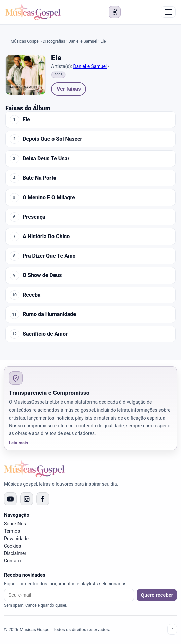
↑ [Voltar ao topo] (172, 629)
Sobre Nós (15, 524)
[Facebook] (43, 499)
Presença (34, 217)
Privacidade (16, 539)
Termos (12, 531)
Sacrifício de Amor (45, 334)
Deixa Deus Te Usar (46, 159)
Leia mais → (21, 443)
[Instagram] (27, 499)
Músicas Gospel (25, 41)
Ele (26, 120)
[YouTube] (10, 499)
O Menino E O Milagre (49, 198)
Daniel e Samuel (83, 41)
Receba (32, 295)
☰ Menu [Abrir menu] (168, 12)
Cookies (12, 546)
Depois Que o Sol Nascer (52, 139)
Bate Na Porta (39, 178)
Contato (12, 561)
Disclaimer (15, 553)
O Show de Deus (42, 275)
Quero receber (157, 595)
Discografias (54, 41)
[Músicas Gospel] (33, 12)
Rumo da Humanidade (49, 314)
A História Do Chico (46, 237)
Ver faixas (69, 89)
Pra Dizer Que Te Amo (49, 256)
